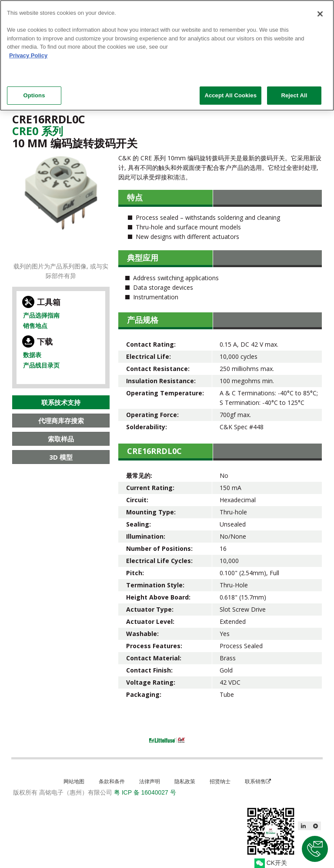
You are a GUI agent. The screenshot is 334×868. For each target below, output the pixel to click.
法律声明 (150, 781)
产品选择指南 (41, 315)
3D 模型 (61, 457)
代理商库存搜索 (61, 421)
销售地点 (35, 326)
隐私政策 (185, 781)
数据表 (32, 355)
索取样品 (61, 439)
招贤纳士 (220, 781)
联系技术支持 (61, 402)
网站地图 (74, 781)
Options (34, 91)
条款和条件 (112, 781)
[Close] (320, 10)
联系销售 (258, 781)
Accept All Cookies (230, 91)
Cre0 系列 (38, 131)
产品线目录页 (41, 365)
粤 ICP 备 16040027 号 (145, 792)
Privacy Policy (28, 51)
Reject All (294, 91)
